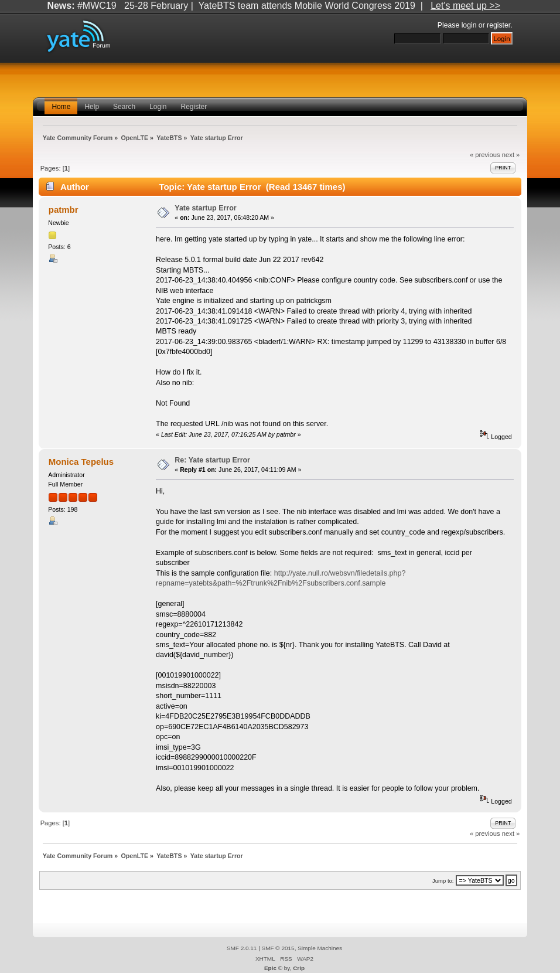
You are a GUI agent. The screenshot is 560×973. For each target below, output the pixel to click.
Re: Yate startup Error (212, 460)
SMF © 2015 (278, 948)
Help (92, 107)
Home (61, 107)
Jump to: (443, 881)
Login (158, 107)
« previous (485, 155)
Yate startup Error (205, 208)
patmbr (64, 210)
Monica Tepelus (81, 462)
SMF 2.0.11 (242, 948)
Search (124, 107)
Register (194, 107)
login (469, 25)
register (498, 25)
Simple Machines (320, 948)
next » (511, 155)
